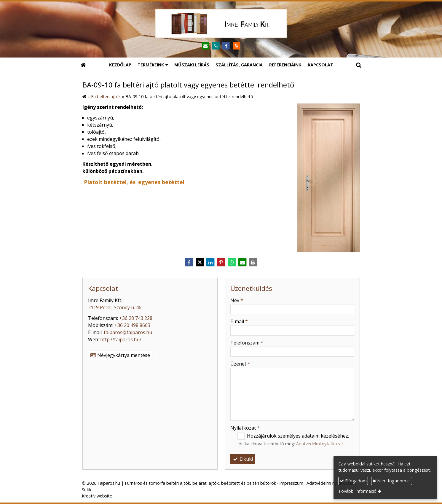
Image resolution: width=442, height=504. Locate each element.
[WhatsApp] (232, 262)
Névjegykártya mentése (120, 355)
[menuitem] (120, 65)
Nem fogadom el (392, 481)
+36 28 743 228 (136, 318)
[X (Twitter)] (200, 262)
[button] (359, 65)
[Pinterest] (221, 262)
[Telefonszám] (216, 46)
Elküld (243, 459)
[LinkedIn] (210, 262)
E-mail (239, 321)
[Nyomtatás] (253, 262)
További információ (357, 491)
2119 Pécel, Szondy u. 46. (115, 307)
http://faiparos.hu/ (121, 339)
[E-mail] (206, 46)
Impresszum (291, 483)
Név (237, 300)
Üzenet (240, 364)
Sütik (87, 490)
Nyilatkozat (245, 428)
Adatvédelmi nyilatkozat (320, 444)
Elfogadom (353, 481)
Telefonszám (247, 343)
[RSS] (236, 46)
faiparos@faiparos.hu (128, 332)
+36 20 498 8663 (132, 325)
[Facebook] (226, 46)
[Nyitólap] (221, 23)
